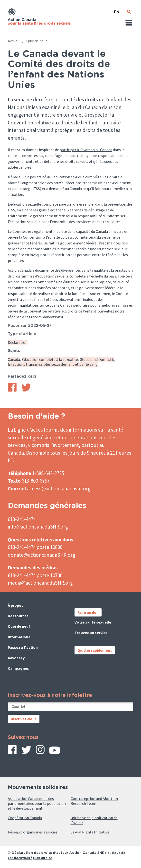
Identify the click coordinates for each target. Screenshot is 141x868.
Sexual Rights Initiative (90, 832)
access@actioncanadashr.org (59, 489)
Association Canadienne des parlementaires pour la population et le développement (37, 803)
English (117, 10)
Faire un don (88, 612)
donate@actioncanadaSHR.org (42, 555)
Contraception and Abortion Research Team (94, 801)
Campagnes (18, 668)
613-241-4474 (22, 519)
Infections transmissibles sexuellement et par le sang (53, 364)
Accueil (14, 41)
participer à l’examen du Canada (86, 150)
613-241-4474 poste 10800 (35, 547)
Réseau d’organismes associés (33, 832)
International (20, 637)
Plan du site (43, 858)
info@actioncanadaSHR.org (38, 527)
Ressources (18, 616)
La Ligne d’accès (25, 430)
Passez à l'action (23, 647)
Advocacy (16, 658)
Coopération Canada (25, 818)
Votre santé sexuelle (93, 622)
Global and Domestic (97, 359)
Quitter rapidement (95, 650)
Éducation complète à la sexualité (50, 359)
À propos (16, 605)
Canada (14, 359)
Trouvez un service (91, 633)
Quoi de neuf (37, 41)
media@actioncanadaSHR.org (40, 583)
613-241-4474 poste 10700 (35, 575)
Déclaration (18, 342)
